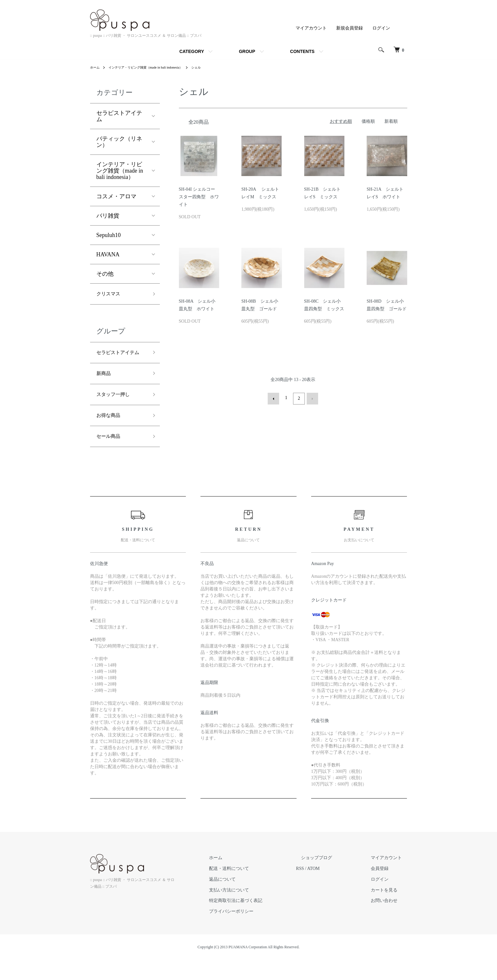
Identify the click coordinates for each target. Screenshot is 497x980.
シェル (213, 67)
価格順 (368, 121)
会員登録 (385, 889)
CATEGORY (192, 51)
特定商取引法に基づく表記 (261, 921)
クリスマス (111, 295)
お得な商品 (111, 433)
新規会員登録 (350, 28)
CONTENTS (302, 51)
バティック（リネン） (119, 142)
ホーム (96, 67)
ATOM (334, 889)
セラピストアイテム (119, 116)
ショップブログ (332, 878)
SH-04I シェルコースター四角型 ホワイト (199, 197)
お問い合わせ (389, 921)
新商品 (105, 387)
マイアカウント (311, 28)
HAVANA (108, 254)
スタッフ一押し (116, 410)
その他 (105, 274)
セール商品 (111, 456)
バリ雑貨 (108, 216)
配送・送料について (255, 889)
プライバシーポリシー (257, 932)
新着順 (391, 121)
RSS (320, 889)
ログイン (381, 28)
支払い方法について (255, 910)
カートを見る (389, 910)
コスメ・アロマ (116, 196)
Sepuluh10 (109, 235)
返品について (248, 899)
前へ (275, 398)
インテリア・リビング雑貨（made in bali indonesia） (154, 67)
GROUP (247, 51)
